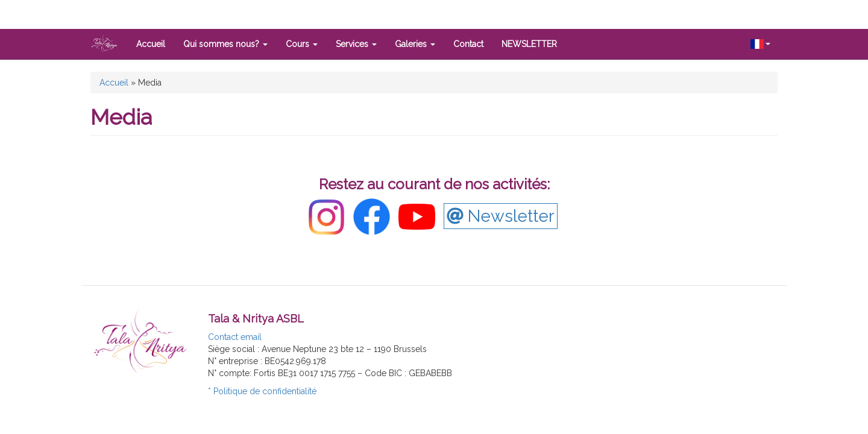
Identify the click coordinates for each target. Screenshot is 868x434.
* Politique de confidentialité (262, 391)
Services (356, 44)
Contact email (235, 337)
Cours (302, 44)
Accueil (151, 44)
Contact (468, 44)
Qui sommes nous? (225, 44)
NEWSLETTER (529, 44)
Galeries (415, 44)
